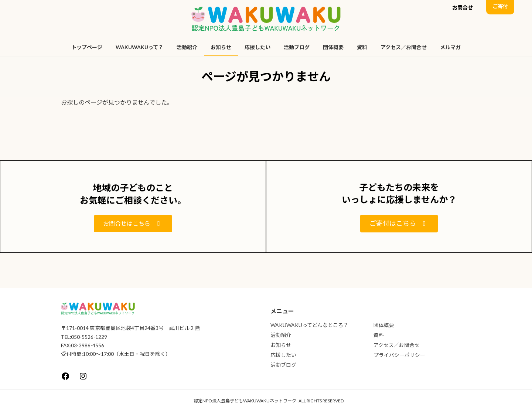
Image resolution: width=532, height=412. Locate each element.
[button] (463, 8)
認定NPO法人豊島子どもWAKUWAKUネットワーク (245, 401)
